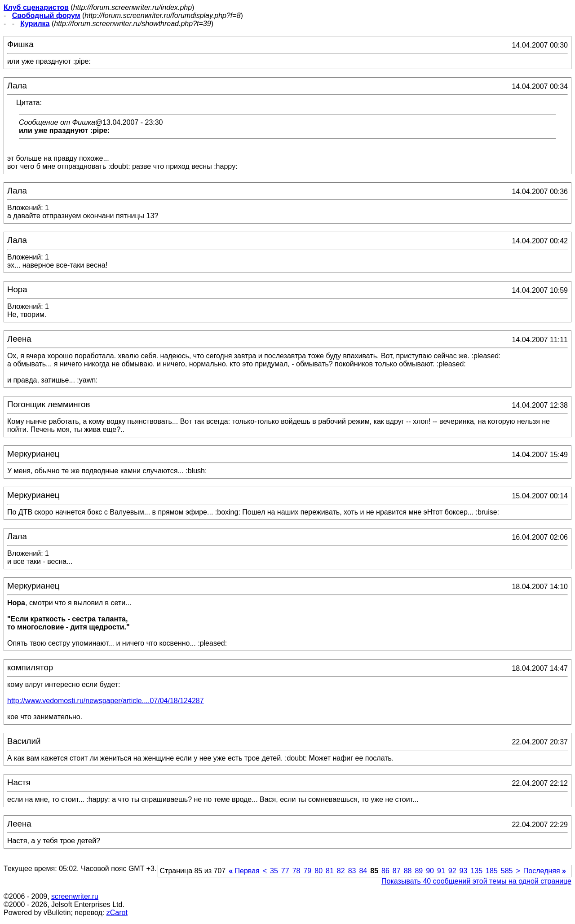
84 (363, 871)
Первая (244, 871)
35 (274, 871)
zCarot (117, 913)
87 (397, 871)
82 (341, 871)
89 (419, 871)
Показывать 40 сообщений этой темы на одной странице (476, 881)
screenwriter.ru (75, 896)
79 (307, 871)
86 (385, 871)
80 (318, 871)
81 (330, 871)
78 (296, 871)
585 (507, 871)
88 (408, 871)
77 (285, 871)
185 (492, 871)
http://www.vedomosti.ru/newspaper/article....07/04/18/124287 (106, 701)
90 (430, 871)
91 (441, 871)
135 (476, 871)
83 (352, 871)
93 (464, 871)
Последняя (545, 871)
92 (452, 871)
